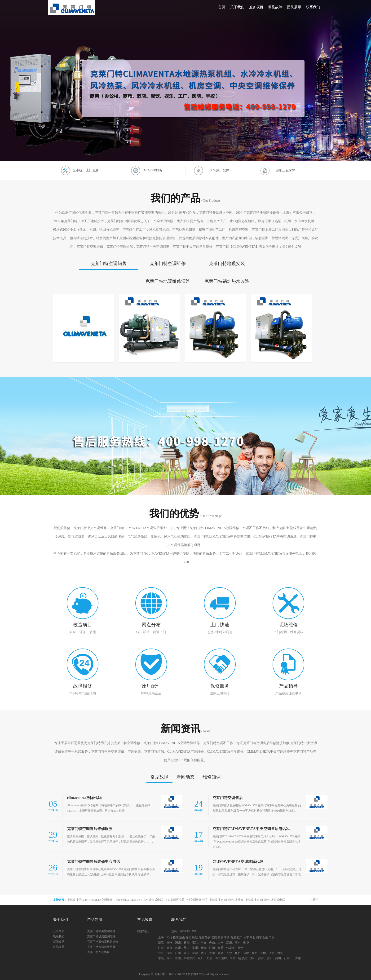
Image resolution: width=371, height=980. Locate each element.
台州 (221, 943)
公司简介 (59, 931)
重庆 (186, 953)
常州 (195, 948)
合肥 (246, 953)
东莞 (161, 958)
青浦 (201, 937)
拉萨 (261, 958)
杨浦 (221, 937)
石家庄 (288, 958)
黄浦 (233, 937)
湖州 (178, 943)
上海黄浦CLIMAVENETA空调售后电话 (139, 900)
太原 (209, 958)
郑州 (238, 953)
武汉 (203, 953)
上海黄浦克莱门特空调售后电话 (265, 900)
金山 (265, 937)
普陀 (214, 937)
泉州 (255, 953)
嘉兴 (195, 943)
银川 (201, 958)
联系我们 (313, 7)
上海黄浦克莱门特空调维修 (226, 900)
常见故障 (275, 7)
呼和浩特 (221, 958)
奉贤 (227, 937)
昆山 (186, 948)
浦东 (259, 937)
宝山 (182, 937)
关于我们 (237, 7)
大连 (298, 958)
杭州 (169, 943)
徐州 (240, 948)
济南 (272, 953)
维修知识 (143, 931)
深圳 (169, 953)
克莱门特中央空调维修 (101, 931)
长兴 (186, 943)
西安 (280, 953)
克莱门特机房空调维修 (101, 936)
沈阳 (252, 958)
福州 (169, 958)
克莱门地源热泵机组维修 (103, 942)
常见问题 (59, 947)
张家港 (230, 948)
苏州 (178, 948)
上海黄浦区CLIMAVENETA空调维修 (90, 900)
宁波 (203, 943)
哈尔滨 (243, 958)
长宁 (246, 937)
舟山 (212, 943)
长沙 (229, 953)
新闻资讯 (59, 942)
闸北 (252, 937)
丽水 (238, 943)
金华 (246, 943)
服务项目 (256, 7)
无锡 (203, 948)
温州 (229, 943)
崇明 (272, 937)
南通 (221, 948)
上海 (161, 937)
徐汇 (195, 937)
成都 (195, 953)
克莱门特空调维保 (98, 952)
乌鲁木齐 (189, 958)
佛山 (263, 953)
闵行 (169, 937)
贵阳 (269, 958)
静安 (208, 937)
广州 (178, 953)
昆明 (278, 958)
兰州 (178, 958)
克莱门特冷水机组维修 (101, 947)
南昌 (233, 958)
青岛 (221, 953)
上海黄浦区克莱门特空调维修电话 (186, 900)
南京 (169, 948)
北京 (161, 953)
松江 (176, 937)
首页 (222, 7)
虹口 (240, 937)
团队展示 (294, 7)
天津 (212, 953)
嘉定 (189, 937)
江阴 (212, 948)
